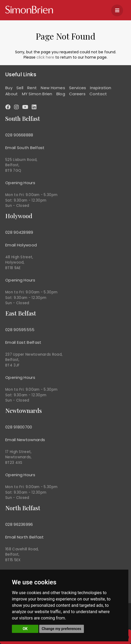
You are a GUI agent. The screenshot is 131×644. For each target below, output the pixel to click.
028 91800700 (19, 427)
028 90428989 (19, 232)
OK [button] (25, 629)
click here (45, 57)
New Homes (53, 88)
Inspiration (101, 88)
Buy (9, 88)
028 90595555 (20, 330)
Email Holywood (21, 245)
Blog (61, 94)
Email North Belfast (25, 537)
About (12, 94)
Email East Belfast (23, 342)
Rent (32, 88)
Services (78, 88)
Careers (77, 94)
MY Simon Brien (37, 94)
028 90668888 (19, 135)
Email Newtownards (25, 440)
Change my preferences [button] (62, 629)
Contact (98, 94)
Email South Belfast (25, 148)
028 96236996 (19, 524)
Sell (20, 88)
